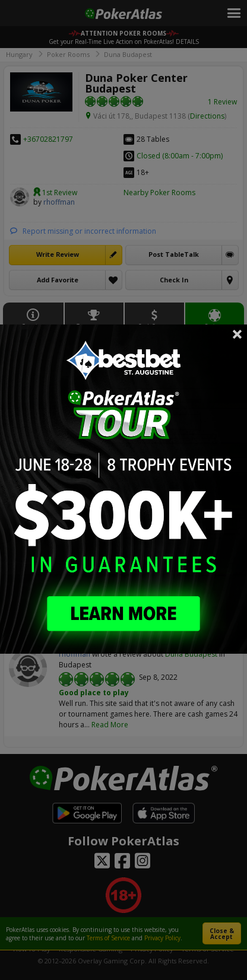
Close (237, 334)
